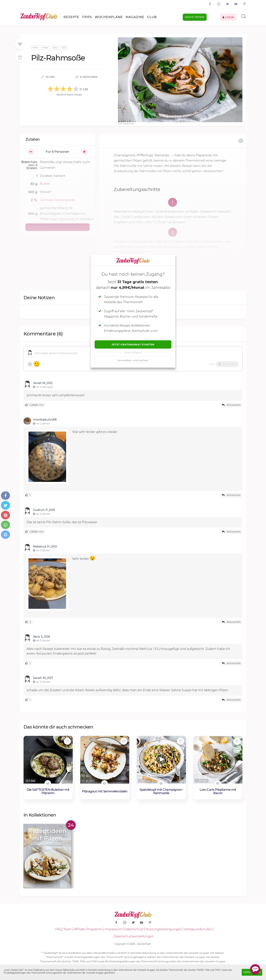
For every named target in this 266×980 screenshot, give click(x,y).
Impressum (114, 929)
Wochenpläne (109, 17)
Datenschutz (134, 929)
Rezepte (71, 17)
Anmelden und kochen (133, 360)
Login (228, 17)
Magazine (135, 17)
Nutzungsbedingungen (164, 929)
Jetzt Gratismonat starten (133, 344)
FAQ (58, 929)
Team (68, 929)
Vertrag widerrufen (198, 929)
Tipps (87, 17)
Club (152, 17)
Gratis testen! (195, 17)
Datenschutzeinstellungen (134, 936)
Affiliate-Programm (88, 929)
